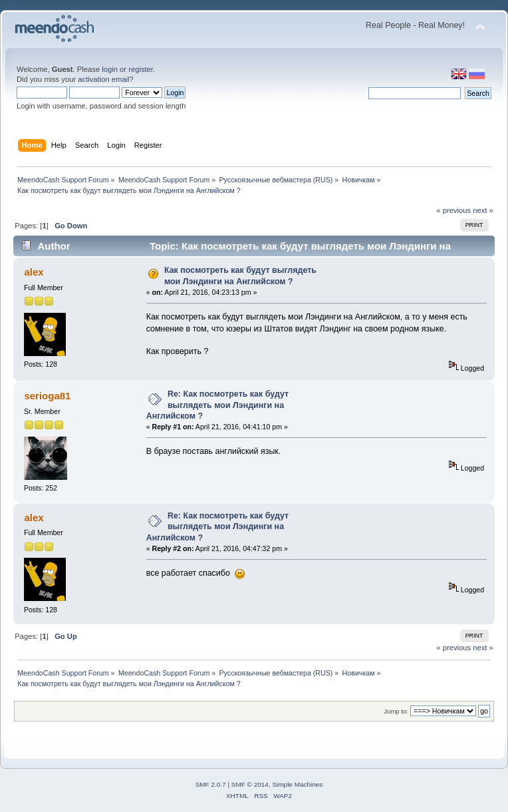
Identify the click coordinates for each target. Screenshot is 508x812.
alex (34, 272)
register (141, 69)
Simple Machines (297, 784)
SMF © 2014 (250, 784)
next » (483, 210)
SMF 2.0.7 (211, 784)
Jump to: (396, 711)
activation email (103, 79)
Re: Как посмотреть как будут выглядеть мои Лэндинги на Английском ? (218, 405)
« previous (453, 210)
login (110, 69)
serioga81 (47, 396)
